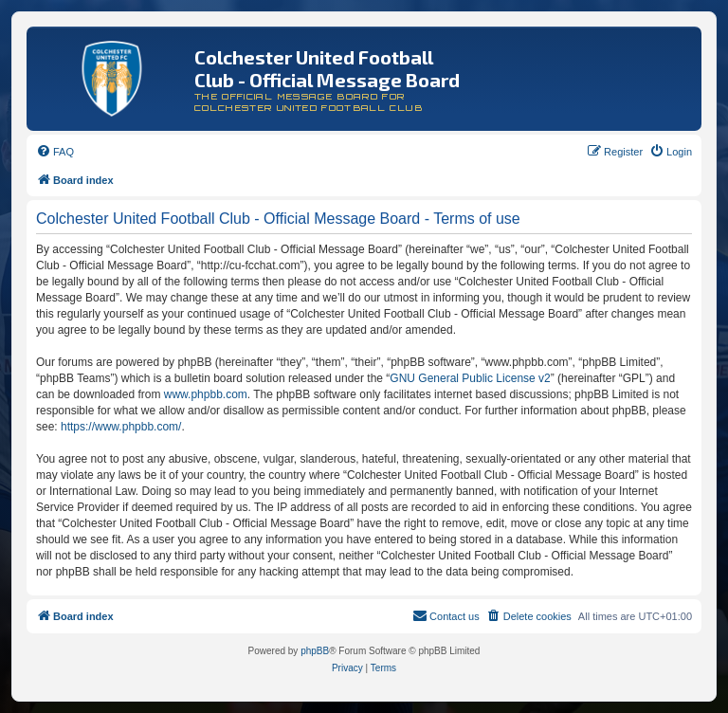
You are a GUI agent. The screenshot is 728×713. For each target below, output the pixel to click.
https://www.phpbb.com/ (121, 427)
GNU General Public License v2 (470, 378)
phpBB (315, 651)
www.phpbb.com (206, 394)
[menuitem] (55, 152)
